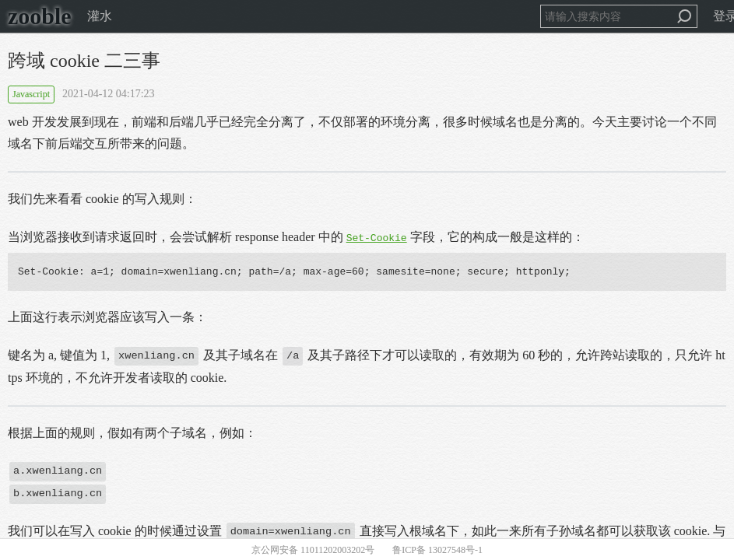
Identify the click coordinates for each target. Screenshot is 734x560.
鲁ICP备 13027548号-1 (437, 550)
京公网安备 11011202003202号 (313, 550)
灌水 (100, 16)
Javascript (31, 94)
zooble (40, 16)
